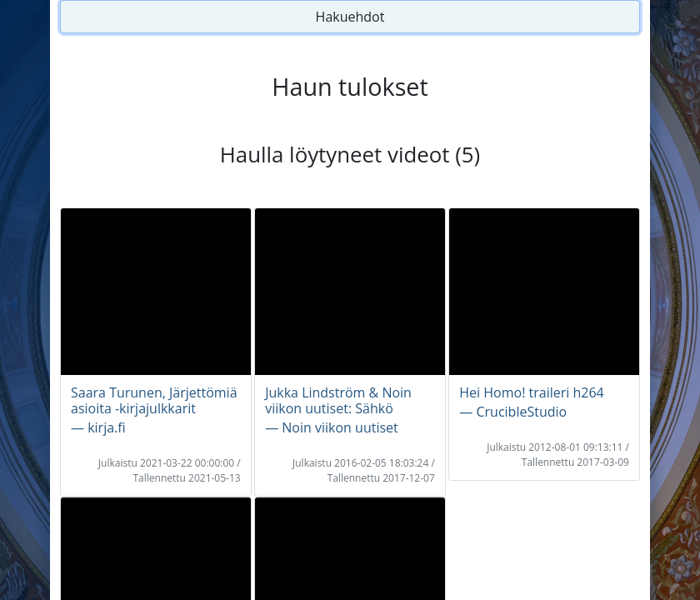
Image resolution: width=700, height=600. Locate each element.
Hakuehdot (350, 17)
